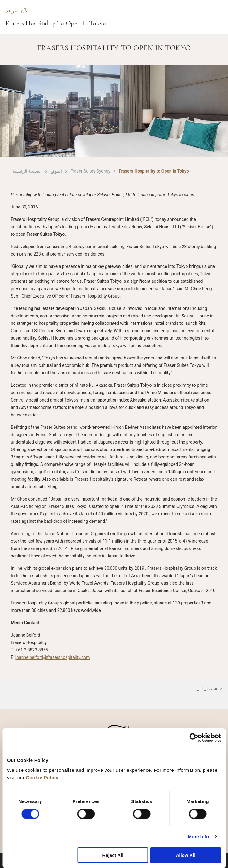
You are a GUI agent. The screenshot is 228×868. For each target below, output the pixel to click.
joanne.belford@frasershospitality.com (53, 657)
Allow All (186, 855)
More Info (198, 837)
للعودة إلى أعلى (210, 689)
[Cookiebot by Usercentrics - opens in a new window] (194, 738)
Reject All (113, 855)
